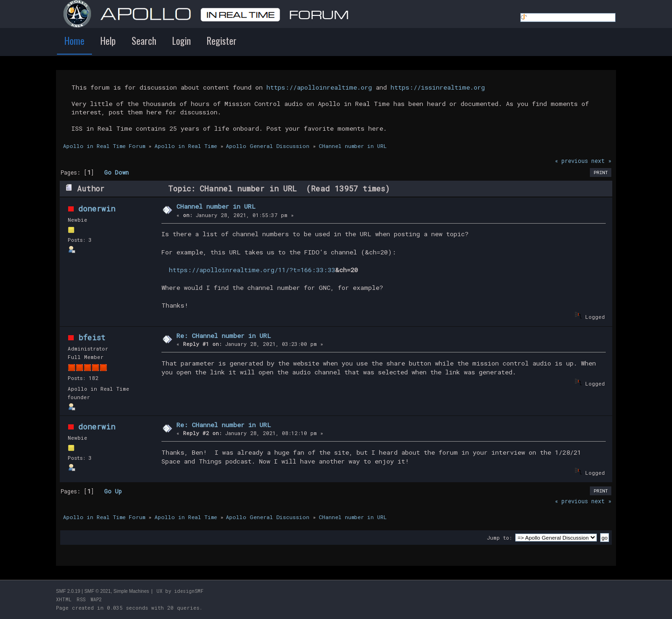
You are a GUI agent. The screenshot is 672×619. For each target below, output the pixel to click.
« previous (571, 161)
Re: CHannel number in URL (224, 336)
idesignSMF (189, 591)
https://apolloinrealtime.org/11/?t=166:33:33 (252, 270)
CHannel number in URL (216, 206)
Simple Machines (131, 591)
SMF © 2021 (98, 591)
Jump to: (499, 538)
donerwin (97, 208)
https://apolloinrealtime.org (319, 87)
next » (601, 161)
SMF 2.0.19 (68, 591)
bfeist (92, 337)
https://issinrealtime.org (438, 87)
